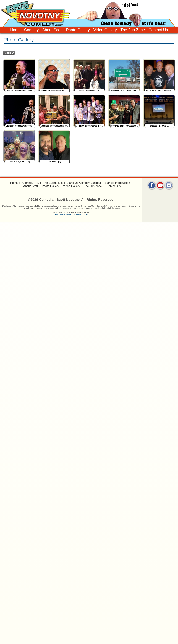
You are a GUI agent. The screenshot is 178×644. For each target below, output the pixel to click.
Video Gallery (105, 30)
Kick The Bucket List (50, 183)
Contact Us (158, 30)
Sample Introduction (117, 183)
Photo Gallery (78, 30)
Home (15, 30)
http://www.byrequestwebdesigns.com (71, 214)
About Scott (52, 30)
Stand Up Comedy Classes (84, 183)
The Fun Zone (133, 30)
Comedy (32, 30)
